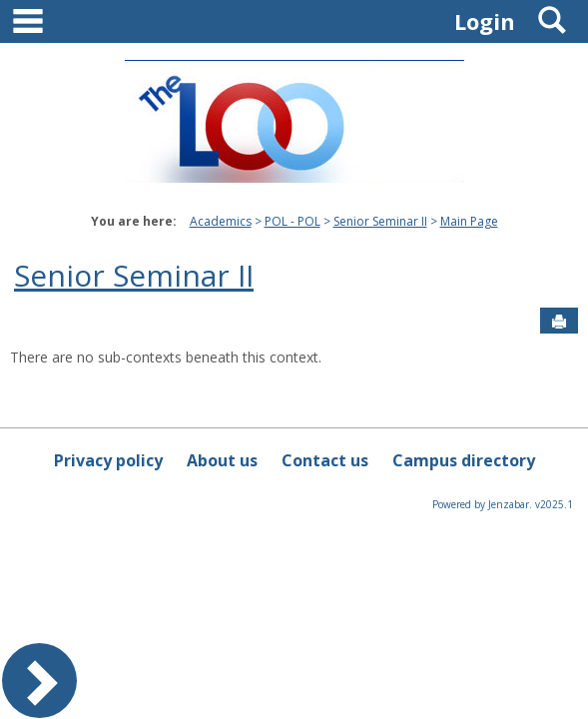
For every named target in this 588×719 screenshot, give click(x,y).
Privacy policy (108, 460)
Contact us (325, 460)
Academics (221, 221)
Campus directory (464, 460)
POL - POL (293, 221)
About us (222, 460)
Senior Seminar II (380, 221)
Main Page (469, 221)
